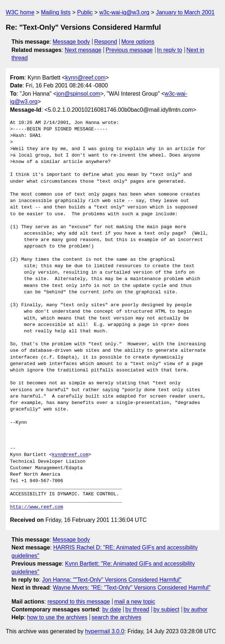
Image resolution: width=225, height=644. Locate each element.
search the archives (117, 617)
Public (85, 12)
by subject (166, 609)
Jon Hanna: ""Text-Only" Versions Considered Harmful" (112, 580)
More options (138, 42)
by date (111, 609)
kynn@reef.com (85, 78)
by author (195, 609)
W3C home (20, 12)
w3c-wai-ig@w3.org (124, 12)
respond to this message (78, 602)
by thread (137, 609)
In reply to (169, 50)
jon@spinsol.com (78, 94)
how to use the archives (57, 617)
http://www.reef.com (37, 507)
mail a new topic (135, 602)
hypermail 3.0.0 (104, 631)
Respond (106, 42)
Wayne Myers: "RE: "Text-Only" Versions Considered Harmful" (132, 588)
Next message (83, 50)
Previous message (129, 50)
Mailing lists (56, 12)
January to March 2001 (185, 12)
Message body (71, 42)
